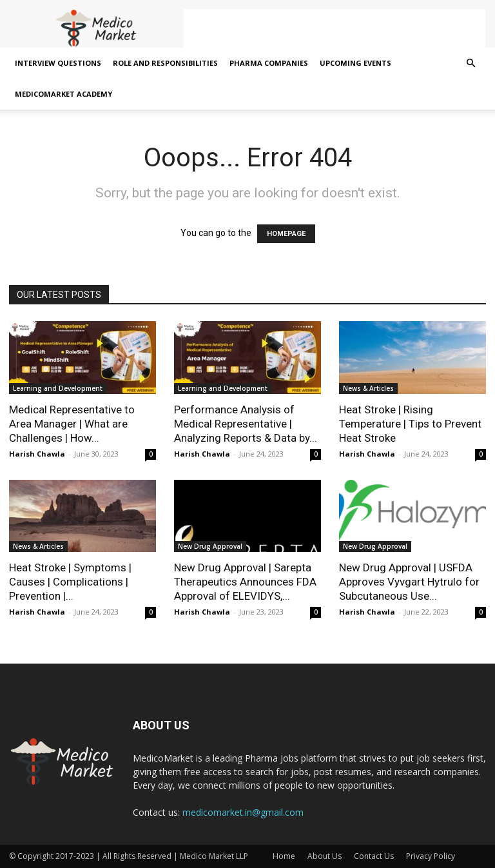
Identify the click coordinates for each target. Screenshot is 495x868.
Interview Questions (58, 63)
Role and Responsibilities (165, 63)
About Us (325, 856)
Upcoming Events (355, 63)
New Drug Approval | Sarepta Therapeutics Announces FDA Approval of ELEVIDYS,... (245, 582)
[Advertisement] (335, 28)
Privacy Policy (431, 856)
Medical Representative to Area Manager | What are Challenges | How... (72, 424)
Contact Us (374, 856)
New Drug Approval (210, 546)
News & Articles (368, 388)
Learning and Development (58, 388)
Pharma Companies (269, 63)
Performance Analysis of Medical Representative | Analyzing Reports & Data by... (246, 424)
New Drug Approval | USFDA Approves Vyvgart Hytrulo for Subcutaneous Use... (409, 582)
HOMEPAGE (286, 234)
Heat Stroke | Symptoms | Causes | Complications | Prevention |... (70, 582)
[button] (471, 64)
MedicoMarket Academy (63, 94)
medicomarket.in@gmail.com (243, 812)
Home (284, 856)
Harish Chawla (37, 454)
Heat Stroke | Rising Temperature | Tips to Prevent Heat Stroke (410, 424)
